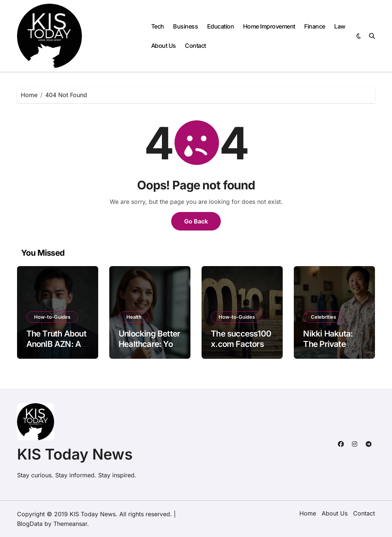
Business (185, 26)
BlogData (30, 524)
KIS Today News (75, 454)
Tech (158, 26)
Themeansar (70, 524)
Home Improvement (269, 26)
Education (221, 26)
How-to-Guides (52, 317)
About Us (164, 46)
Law (340, 26)
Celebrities (323, 317)
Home (308, 513)
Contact (195, 46)
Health (134, 317)
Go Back (196, 221)
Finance (315, 26)
